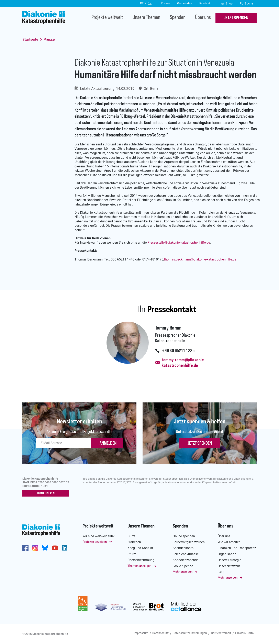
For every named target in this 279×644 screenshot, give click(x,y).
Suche (247, 3)
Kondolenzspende (186, 560)
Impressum (141, 633)
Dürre (131, 536)
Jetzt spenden (200, 443)
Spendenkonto (183, 548)
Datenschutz (160, 633)
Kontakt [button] (205, 3)
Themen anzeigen (139, 566)
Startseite (30, 39)
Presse (49, 39)
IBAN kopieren (46, 493)
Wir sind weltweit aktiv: (99, 536)
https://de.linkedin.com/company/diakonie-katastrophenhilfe (65, 548)
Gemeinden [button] (185, 3)
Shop (227, 3)
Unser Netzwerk (229, 566)
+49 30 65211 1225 (178, 351)
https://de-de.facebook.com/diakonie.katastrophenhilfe (25, 548)
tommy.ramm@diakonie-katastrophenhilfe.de (183, 363)
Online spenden (184, 536)
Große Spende (183, 566)
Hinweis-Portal (245, 633)
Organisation (227, 554)
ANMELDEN (108, 443)
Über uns (203, 18)
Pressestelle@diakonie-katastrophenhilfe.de (179, 242)
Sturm (132, 554)
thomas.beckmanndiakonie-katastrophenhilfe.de (200, 259)
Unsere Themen (146, 18)
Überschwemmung (141, 560)
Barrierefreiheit (221, 633)
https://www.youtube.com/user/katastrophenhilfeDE (55, 548)
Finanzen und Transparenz (237, 548)
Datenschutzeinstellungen (190, 633)
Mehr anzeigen (183, 572)
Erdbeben (134, 542)
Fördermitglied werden (189, 542)
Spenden (178, 18)
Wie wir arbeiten (229, 542)
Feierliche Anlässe (186, 554)
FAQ (221, 572)
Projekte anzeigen (95, 542)
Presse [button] (165, 3)
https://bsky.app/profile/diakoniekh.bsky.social (45, 548)
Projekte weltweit (107, 18)
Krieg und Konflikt (140, 548)
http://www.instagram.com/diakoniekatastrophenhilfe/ (35, 548)
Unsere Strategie (229, 560)
